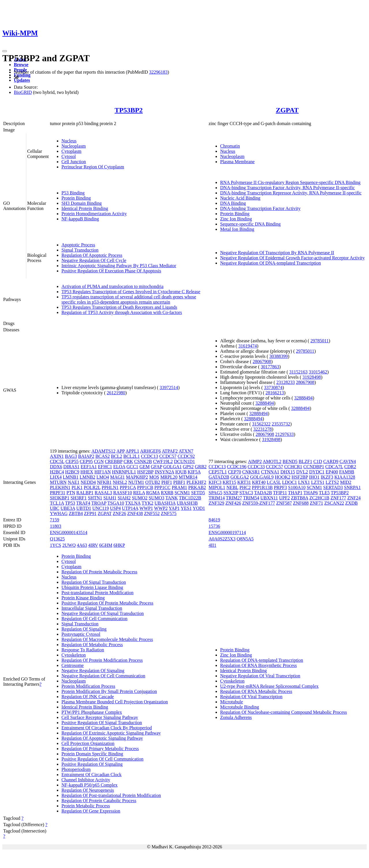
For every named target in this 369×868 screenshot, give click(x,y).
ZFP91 (90, 513)
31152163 (298, 372)
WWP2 (161, 508)
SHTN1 (95, 498)
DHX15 (288, 472)
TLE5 (324, 493)
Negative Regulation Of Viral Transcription (260, 676)
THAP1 (295, 493)
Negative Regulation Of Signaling (93, 671)
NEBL (232, 487)
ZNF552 (152, 513)
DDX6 (56, 467)
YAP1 (174, 508)
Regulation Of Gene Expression (91, 811)
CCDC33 (256, 467)
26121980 (116, 393)
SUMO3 (156, 498)
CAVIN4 (348, 461)
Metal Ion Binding (237, 229)
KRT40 (259, 482)
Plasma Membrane (237, 162)
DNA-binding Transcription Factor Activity (260, 208)
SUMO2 (140, 498)
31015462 (318, 372)
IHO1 (314, 477)
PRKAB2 (197, 487)
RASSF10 (123, 493)
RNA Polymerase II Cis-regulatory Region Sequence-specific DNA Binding (290, 182)
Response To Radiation (83, 650)
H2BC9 (72, 472)
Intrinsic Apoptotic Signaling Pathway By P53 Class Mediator (119, 266)
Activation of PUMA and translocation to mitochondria (113, 286)
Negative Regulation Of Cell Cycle (94, 260)
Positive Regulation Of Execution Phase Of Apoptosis (111, 271)
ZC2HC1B (319, 498)
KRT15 (229, 482)
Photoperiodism (76, 769)
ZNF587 (284, 503)
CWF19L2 (163, 461)
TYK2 (148, 503)
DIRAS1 (72, 467)
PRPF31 (58, 493)
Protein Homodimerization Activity (94, 214)
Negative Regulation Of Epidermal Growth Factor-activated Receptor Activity (292, 258)
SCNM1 (182, 493)
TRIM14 (217, 498)
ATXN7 (186, 451)
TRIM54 (251, 498)
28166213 (275, 393)
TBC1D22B (190, 498)
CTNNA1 (270, 472)
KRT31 (244, 482)
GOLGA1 (173, 467)
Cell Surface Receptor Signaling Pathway (100, 717)
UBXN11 (269, 498)
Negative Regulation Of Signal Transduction (103, 613)
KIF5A (194, 472)
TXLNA (133, 503)
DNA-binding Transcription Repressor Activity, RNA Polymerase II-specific (291, 193)
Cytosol (69, 156)
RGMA (153, 493)
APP (120, 451)
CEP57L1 (218, 472)
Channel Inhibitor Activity (86, 780)
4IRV (93, 545)
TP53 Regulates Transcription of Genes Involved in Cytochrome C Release (131, 292)
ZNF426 (233, 503)
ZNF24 (354, 498)
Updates (22, 80)
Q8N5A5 (245, 539)
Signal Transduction (80, 250)
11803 (56, 526)
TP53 (70, 503)
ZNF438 (135, 513)
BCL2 (116, 456)
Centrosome (73, 665)
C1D (318, 461)
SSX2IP (231, 493)
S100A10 (297, 487)
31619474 (248, 346)
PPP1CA (128, 487)
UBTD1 (84, 508)
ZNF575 (168, 513)
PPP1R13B (262, 487)
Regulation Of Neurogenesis (88, 790)
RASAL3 (103, 493)
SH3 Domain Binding (82, 203)
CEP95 (86, 461)
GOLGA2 (240, 477)
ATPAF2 (170, 451)
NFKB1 (104, 482)
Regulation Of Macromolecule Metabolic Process (107, 639)
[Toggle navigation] (5, 51)
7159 (55, 520)
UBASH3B (187, 503)
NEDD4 (88, 482)
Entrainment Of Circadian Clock (91, 775)
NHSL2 (120, 482)
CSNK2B (143, 461)
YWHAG (59, 513)
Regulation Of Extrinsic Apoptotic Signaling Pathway (111, 733)
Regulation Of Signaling (84, 629)
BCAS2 (103, 456)
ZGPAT (287, 110)
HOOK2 (282, 477)
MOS (154, 477)
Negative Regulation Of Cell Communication (103, 676)
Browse (21, 65)
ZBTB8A (300, 498)
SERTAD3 (333, 487)
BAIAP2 (86, 456)
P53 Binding (73, 193)
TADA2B (263, 493)
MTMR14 (188, 477)
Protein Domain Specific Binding (92, 754)
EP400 (332, 472)
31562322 (261, 424)
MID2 (346, 482)
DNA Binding (233, 203)
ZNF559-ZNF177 (259, 503)
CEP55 (72, 461)
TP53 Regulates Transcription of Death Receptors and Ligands (119, 307)
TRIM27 (234, 498)
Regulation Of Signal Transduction (94, 582)
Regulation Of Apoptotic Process (92, 255)
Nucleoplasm (74, 146)
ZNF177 (338, 498)
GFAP (157, 467)
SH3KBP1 (60, 498)
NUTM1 (136, 482)
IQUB (181, 472)
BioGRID (23, 92)
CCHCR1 (293, 467)
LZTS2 (332, 482)
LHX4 (56, 477)
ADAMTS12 (104, 451)
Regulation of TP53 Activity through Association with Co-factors (122, 312)
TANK (172, 498)
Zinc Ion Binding (236, 219)
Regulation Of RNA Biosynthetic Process (259, 665)
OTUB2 (153, 482)
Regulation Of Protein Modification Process (102, 660)
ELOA (119, 467)
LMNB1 (71, 477)
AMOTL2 (272, 461)
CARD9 (331, 461)
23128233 (286, 382)
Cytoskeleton (74, 655)
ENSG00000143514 (69, 532)
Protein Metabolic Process (86, 806)
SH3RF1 (78, 498)
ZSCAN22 (334, 503)
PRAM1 (179, 487)
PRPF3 (280, 487)
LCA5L (274, 482)
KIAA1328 (345, 477)
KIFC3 (215, 482)
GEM (145, 467)
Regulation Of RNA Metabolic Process (256, 691)
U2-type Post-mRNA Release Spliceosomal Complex (269, 686)
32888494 (304, 398)
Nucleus (69, 141)
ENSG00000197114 (227, 532)
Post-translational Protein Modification (98, 593)
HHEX (87, 472)
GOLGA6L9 (262, 477)
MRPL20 (169, 477)
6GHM (106, 545)
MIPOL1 (217, 487)
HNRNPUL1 (124, 472)
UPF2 (284, 498)
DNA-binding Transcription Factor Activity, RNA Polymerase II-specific (287, 188)
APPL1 (132, 451)
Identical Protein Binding (85, 208)
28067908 (262, 361)
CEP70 (234, 472)
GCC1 (132, 467)
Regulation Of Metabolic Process (92, 645)
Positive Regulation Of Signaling (92, 764)
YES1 (186, 508)
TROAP (99, 503)
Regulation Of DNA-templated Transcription (262, 660)
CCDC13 (150, 456)
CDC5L (57, 461)
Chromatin (230, 146)
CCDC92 (186, 456)
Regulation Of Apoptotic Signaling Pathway (102, 738)
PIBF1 (179, 482)
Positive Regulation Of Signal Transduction (102, 723)
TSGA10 (116, 503)
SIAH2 (124, 498)
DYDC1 (317, 472)
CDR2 (350, 467)
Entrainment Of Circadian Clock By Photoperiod (107, 728)
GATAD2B (219, 477)
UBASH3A (165, 503)
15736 (214, 526)
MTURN (58, 482)
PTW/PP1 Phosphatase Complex (92, 712)
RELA (139, 493)
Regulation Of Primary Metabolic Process (100, 749)
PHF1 (167, 482)
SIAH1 (110, 498)
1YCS (56, 545)
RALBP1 (85, 493)
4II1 (212, 545)
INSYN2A (164, 472)
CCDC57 (168, 456)
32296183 (158, 72)
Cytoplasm (71, 151)
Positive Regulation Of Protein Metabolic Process (107, 603)
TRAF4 (83, 503)
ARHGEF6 (151, 451)
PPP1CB (145, 487)
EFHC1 (105, 467)
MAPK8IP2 (137, 477)
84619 (214, 520)
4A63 (82, 545)
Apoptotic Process (78, 245)
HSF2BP (145, 472)
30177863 (270, 367)
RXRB (167, 493)
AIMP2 (255, 461)
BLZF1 (305, 461)
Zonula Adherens (236, 717)
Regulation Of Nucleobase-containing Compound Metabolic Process (283, 712)
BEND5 (290, 461)
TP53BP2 (129, 110)
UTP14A (130, 508)
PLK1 (77, 487)
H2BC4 (57, 472)
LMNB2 (87, 477)
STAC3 (246, 493)
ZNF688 (301, 503)
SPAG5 (215, 493)
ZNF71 (316, 503)
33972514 (169, 387)
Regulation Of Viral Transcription (251, 697)
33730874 (273, 387)
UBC (55, 508)
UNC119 (101, 508)
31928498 (312, 377)
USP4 (115, 508)
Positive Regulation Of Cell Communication (102, 759)
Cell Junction (74, 162)
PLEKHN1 (60, 487)
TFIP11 (280, 493)
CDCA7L (334, 467)
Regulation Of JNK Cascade (88, 697)
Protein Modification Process (88, 686)
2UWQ (69, 545)
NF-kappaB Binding (80, 219)
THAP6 (311, 493)
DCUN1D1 (184, 461)
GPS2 (188, 467)
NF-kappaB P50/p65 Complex (90, 785)
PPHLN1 (110, 487)
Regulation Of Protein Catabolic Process (99, 801)
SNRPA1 (352, 487)
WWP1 (146, 508)
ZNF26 (119, 513)
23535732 (281, 424)
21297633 (284, 434)
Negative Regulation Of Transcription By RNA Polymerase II (277, 253)
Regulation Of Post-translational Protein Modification (111, 795)
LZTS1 (318, 482)
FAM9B (347, 472)
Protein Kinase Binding (83, 598)
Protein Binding (76, 198)
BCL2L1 (132, 456)
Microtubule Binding (240, 707)
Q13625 (57, 539)
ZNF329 (216, 503)
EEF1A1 (89, 467)
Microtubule (232, 702)
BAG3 (71, 456)
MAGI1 (118, 477)
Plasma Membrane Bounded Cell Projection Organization (115, 702)
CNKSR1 (251, 472)
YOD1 (199, 508)
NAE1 (74, 482)
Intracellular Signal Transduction (92, 608)
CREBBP (114, 461)
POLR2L (92, 487)
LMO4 (103, 477)
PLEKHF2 (196, 482)
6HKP (119, 545)
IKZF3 (327, 477)
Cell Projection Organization (88, 743)
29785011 (320, 341)
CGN (99, 461)
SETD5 (198, 493)
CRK (128, 461)
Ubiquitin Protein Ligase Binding (92, 587)
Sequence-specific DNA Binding (250, 224)
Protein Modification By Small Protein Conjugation (109, 691)
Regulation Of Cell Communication (94, 619)
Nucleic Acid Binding (240, 198)
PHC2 (245, 487)
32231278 (263, 429)
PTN (71, 493)
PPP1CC (162, 487)
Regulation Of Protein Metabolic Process (99, 572)
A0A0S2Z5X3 (222, 539)
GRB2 (201, 467)
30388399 (279, 356)
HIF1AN (103, 472)
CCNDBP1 (314, 467)
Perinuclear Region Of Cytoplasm (93, 167)
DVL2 (302, 472)
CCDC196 (237, 467)
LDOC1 (290, 482)
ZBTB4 (76, 513)
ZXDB (351, 503)
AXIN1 (57, 456)
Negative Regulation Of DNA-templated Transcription (270, 263)
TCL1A (57, 503)
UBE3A (68, 508)
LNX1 (304, 482)
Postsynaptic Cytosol (81, 634)
